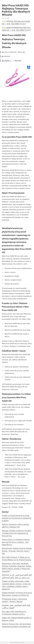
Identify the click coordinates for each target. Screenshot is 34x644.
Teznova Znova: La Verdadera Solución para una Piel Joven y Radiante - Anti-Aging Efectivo (16, 542)
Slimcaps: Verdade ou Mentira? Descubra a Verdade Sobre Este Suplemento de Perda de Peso (17, 533)
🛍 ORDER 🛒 (7, 61)
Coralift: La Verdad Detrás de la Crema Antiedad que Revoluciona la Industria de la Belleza (17, 518)
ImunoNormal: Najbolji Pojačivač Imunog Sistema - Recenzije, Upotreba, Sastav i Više (17, 551)
